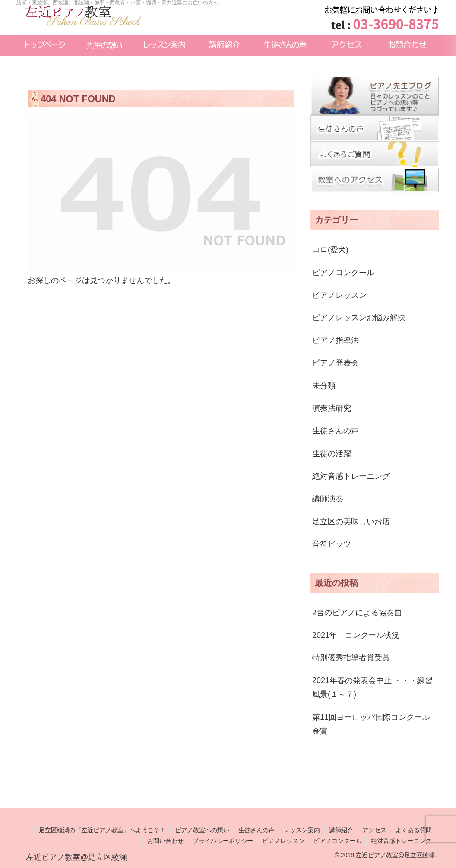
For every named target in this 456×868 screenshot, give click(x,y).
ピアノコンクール (338, 841)
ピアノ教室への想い (202, 830)
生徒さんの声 (256, 830)
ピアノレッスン (283, 841)
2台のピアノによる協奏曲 (357, 613)
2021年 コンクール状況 (356, 635)
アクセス (374, 830)
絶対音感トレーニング (401, 841)
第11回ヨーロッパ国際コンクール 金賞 (375, 724)
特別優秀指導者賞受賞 (351, 658)
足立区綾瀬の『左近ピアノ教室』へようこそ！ (102, 830)
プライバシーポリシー (223, 841)
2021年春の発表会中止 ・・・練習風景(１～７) (372, 687)
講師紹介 (341, 830)
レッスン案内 (302, 830)
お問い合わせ (165, 841)
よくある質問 (414, 830)
